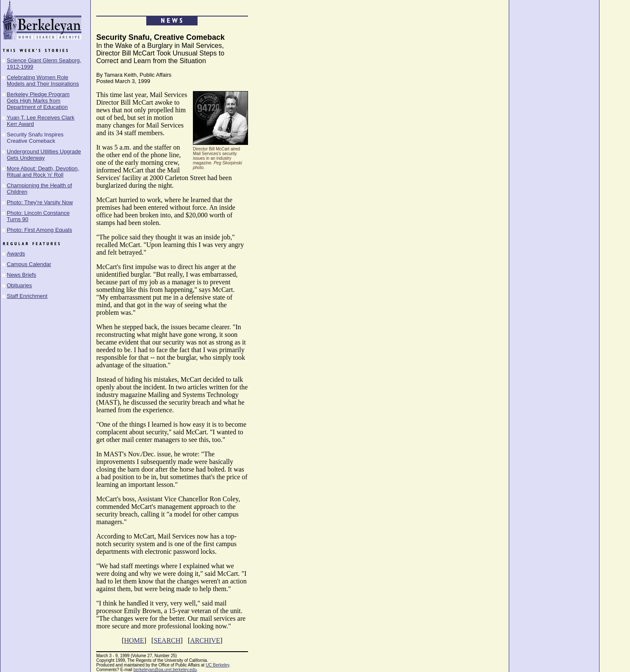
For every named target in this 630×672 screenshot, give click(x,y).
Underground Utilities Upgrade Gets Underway (44, 155)
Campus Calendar (29, 264)
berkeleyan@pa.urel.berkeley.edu (165, 670)
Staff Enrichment (27, 296)
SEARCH (167, 640)
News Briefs (21, 275)
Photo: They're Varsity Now (40, 202)
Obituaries (19, 285)
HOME (134, 640)
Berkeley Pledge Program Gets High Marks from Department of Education (38, 101)
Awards (16, 254)
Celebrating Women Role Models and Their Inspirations (43, 81)
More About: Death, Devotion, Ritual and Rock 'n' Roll (43, 172)
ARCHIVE (205, 640)
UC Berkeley (217, 665)
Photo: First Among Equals (39, 230)
